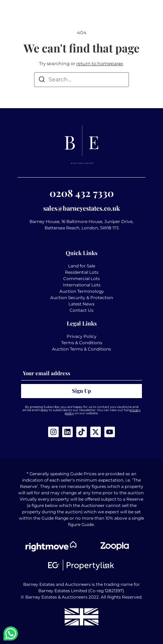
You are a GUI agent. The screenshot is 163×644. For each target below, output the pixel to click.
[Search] (42, 80)
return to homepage (100, 63)
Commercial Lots (81, 278)
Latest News (81, 304)
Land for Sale (82, 266)
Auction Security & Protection (82, 298)
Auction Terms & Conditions (81, 349)
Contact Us (81, 310)
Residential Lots (82, 272)
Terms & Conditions (82, 343)
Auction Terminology (82, 291)
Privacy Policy (82, 336)
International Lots (82, 285)
